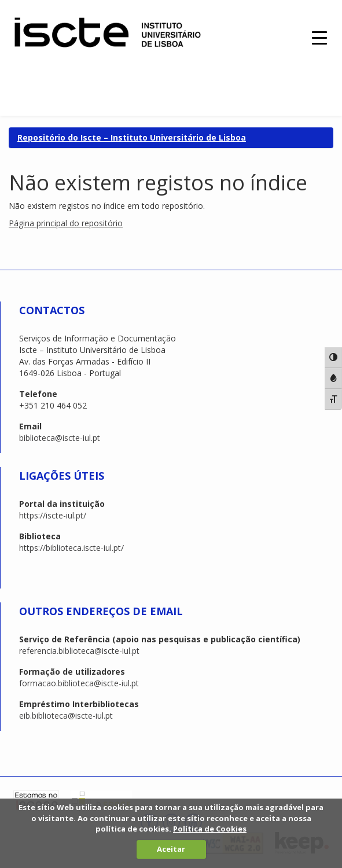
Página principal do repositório (66, 223)
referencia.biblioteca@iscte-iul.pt (79, 651)
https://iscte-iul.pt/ (53, 515)
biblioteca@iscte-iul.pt (60, 438)
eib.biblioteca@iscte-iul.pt (66, 716)
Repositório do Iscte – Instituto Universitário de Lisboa (132, 137)
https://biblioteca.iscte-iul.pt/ (71, 548)
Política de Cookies (210, 829)
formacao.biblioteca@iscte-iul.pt (79, 683)
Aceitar (171, 849)
